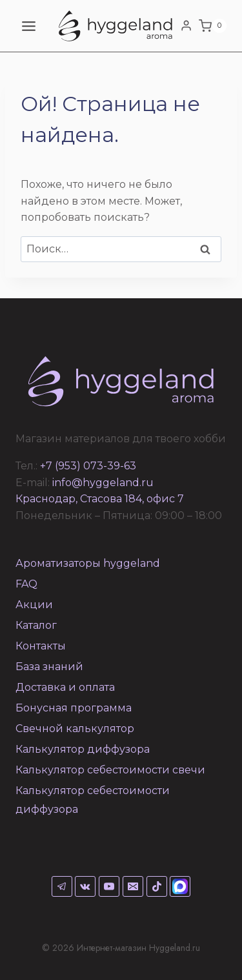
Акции (34, 605)
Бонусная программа (74, 708)
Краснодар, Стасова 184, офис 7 (100, 499)
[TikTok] (157, 886)
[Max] (180, 886)
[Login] (186, 26)
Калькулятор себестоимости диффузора (93, 800)
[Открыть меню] (29, 26)
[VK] (85, 886)
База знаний (49, 667)
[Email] (133, 886)
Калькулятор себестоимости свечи (110, 770)
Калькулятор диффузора (83, 749)
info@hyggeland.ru (103, 483)
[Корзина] (213, 26)
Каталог (36, 625)
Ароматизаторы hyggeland (88, 563)
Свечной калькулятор (75, 729)
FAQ (26, 584)
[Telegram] (62, 886)
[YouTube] (109, 886)
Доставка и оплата (65, 687)
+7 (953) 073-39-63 (88, 466)
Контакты (41, 646)
